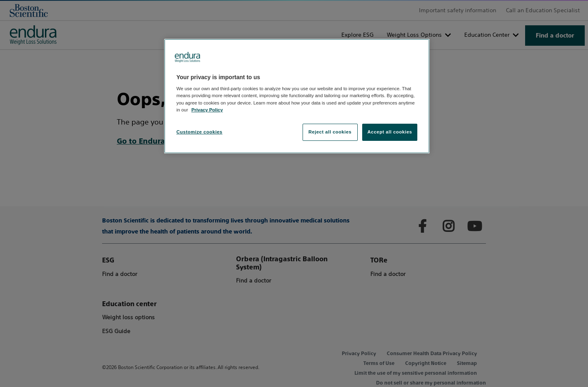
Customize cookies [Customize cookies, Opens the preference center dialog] (199, 132)
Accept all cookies (390, 132)
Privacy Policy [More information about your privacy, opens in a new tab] (207, 110)
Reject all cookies (330, 132)
